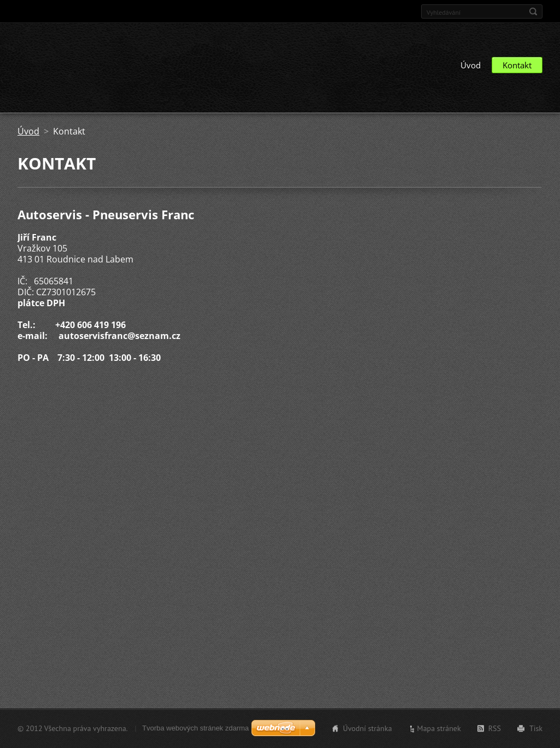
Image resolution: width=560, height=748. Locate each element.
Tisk (536, 728)
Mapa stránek (439, 728)
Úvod (471, 65)
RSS (495, 728)
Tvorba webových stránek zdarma (196, 728)
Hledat (533, 11)
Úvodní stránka (367, 728)
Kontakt (517, 65)
